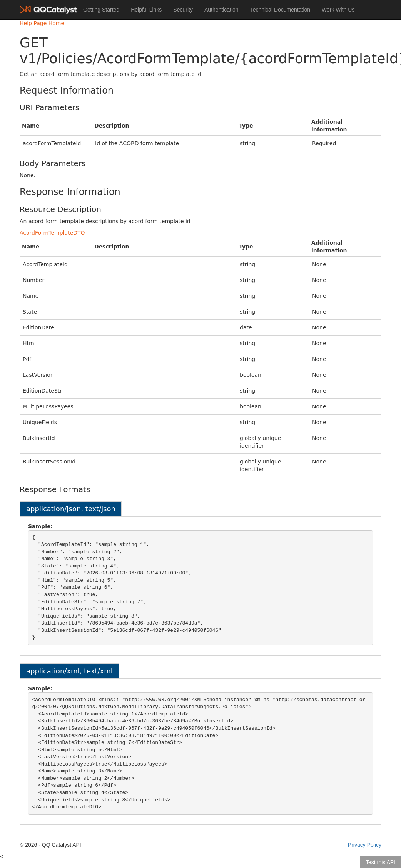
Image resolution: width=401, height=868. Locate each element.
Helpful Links (146, 10)
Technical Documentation (280, 10)
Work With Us (338, 10)
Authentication (221, 10)
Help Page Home (42, 23)
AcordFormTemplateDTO (52, 233)
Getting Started (101, 10)
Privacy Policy (365, 845)
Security (183, 10)
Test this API (380, 862)
